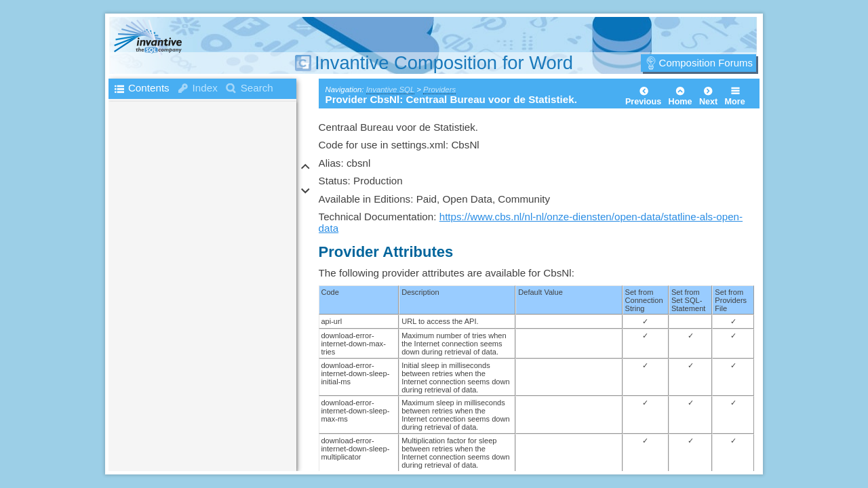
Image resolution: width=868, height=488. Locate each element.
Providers (439, 89)
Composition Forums (706, 63)
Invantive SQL (390, 89)
